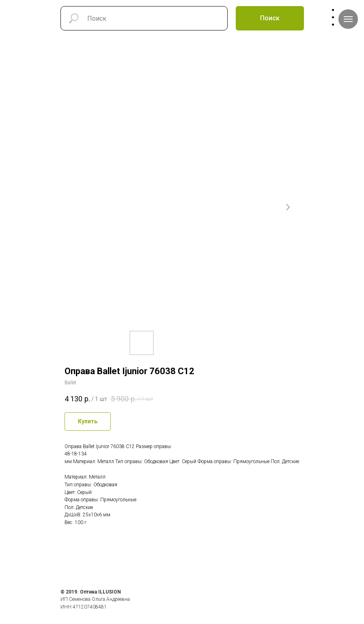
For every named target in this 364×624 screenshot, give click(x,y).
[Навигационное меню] (348, 19)
